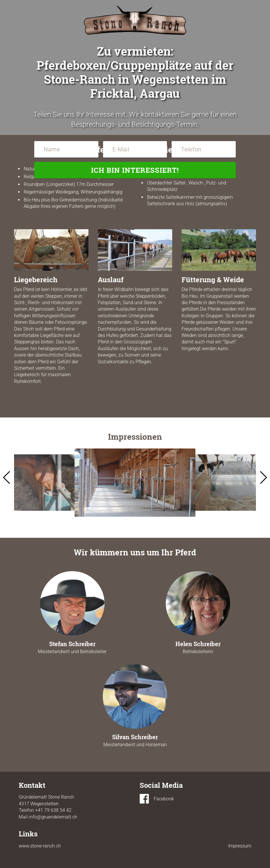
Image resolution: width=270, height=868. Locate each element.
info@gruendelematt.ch (53, 817)
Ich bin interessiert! (135, 170)
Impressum (240, 846)
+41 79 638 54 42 (53, 810)
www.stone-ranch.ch (40, 846)
